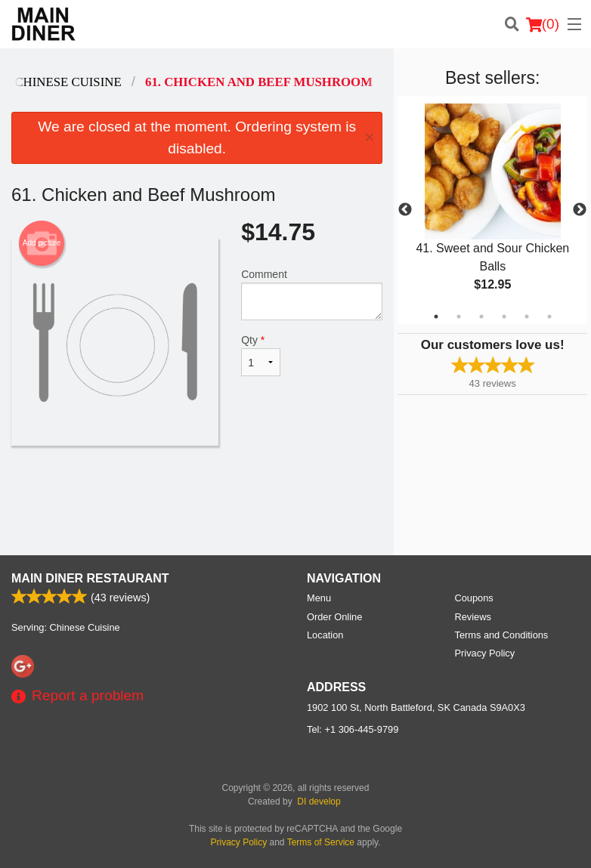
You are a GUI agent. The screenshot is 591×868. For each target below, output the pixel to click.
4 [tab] (504, 317)
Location (325, 635)
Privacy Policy (485, 653)
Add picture (42, 243)
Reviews (473, 617)
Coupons (474, 598)
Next (580, 210)
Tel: (353, 729)
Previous (405, 210)
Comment (312, 294)
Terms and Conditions (502, 635)
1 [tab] (436, 317)
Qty (261, 355)
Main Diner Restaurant (90, 578)
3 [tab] (481, 317)
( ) (543, 24)
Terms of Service (321, 842)
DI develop (319, 802)
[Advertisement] (197, 495)
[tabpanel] (492, 210)
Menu (319, 598)
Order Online (334, 617)
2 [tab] (459, 317)
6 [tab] (549, 317)
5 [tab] (527, 317)
